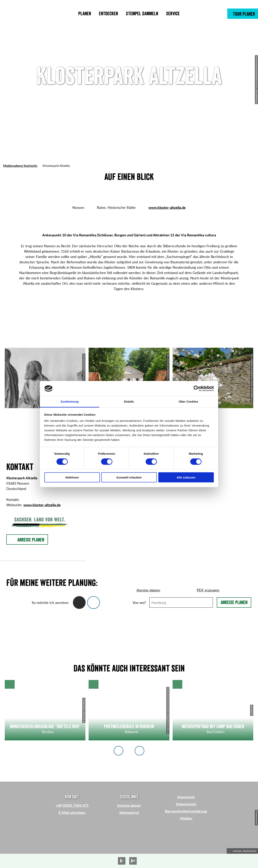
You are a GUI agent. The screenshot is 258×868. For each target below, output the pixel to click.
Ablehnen (72, 477)
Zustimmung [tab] (70, 402)
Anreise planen (234, 603)
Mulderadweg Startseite (20, 166)
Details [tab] (129, 402)
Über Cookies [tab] (188, 402)
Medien (186, 818)
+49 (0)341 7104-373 (72, 805)
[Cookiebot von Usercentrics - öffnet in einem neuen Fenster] (196, 389)
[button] (243, 14)
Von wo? (139, 603)
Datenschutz (186, 804)
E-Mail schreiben (72, 813)
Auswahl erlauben (129, 477)
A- (122, 861)
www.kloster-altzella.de (167, 207)
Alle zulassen (186, 477)
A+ (133, 861)
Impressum (186, 797)
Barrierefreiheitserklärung (186, 811)
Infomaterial (129, 813)
